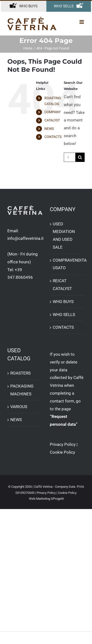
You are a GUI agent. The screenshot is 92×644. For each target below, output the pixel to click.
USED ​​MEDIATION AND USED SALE (64, 236)
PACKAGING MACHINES (22, 390)
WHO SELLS (64, 315)
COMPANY (53, 112)
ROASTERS (20, 373)
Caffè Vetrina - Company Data (55, 487)
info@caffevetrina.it (26, 238)
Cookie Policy (62, 452)
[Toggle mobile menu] (82, 22)
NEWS (49, 129)
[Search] (80, 157)
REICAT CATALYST (62, 285)
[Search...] (70, 157)
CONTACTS (53, 137)
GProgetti (57, 499)
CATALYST (52, 120)
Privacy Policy (63, 444)
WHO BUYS (63, 302)
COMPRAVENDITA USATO (68, 264)
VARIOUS (19, 407)
